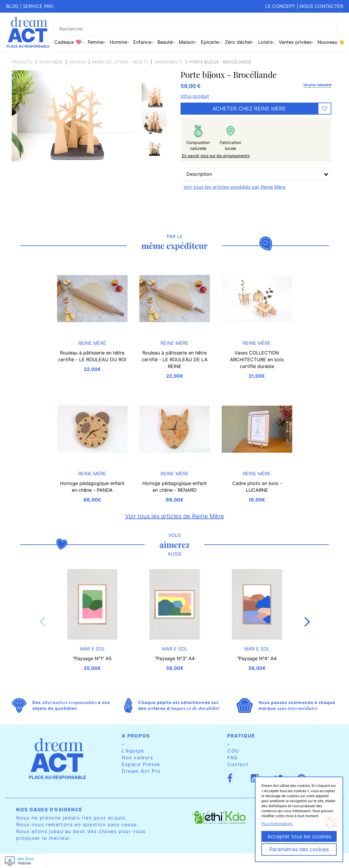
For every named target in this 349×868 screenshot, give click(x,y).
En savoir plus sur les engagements (216, 156)
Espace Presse (141, 764)
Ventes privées (295, 42)
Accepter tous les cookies (299, 836)
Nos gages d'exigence (49, 810)
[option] (154, 95)
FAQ (232, 757)
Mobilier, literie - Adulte (120, 62)
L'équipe (133, 751)
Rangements (169, 62)
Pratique (241, 736)
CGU (233, 751)
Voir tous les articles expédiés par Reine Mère (234, 187)
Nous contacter (321, 6)
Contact (238, 764)
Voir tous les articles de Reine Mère (174, 516)
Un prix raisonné (317, 85)
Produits (22, 62)
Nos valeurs (137, 757)
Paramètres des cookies (299, 849)
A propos (136, 736)
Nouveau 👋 (331, 42)
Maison (78, 62)
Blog (12, 6)
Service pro (38, 6)
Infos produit (195, 96)
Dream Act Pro (141, 771)
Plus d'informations (277, 824)
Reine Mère (51, 62)
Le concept (280, 6)
